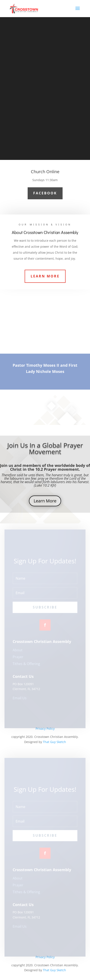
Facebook (45, 193)
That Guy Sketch (54, 742)
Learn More (45, 276)
